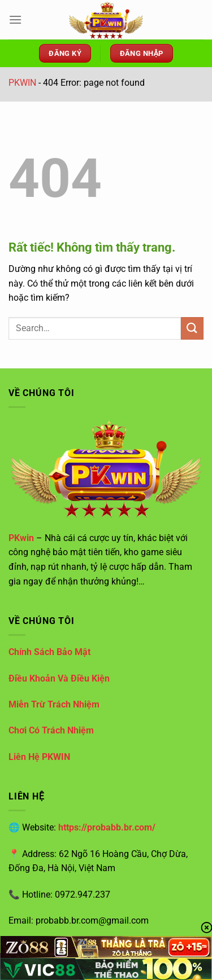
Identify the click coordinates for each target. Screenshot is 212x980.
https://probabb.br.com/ (107, 827)
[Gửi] (192, 328)
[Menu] (15, 19)
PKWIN (22, 83)
